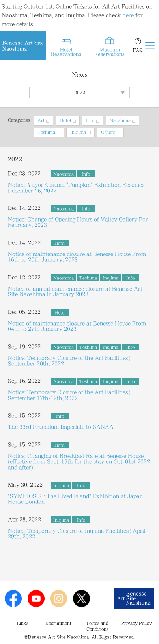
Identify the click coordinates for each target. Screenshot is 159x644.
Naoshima (120, 120)
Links (23, 623)
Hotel (65, 120)
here (128, 15)
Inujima (78, 132)
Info (90, 120)
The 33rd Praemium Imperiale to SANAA (61, 427)
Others (108, 132)
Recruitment (58, 623)
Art (41, 120)
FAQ (138, 50)
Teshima (46, 132)
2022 (80, 93)
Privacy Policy (137, 623)
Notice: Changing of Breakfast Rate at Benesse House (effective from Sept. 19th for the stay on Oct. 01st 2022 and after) (79, 462)
